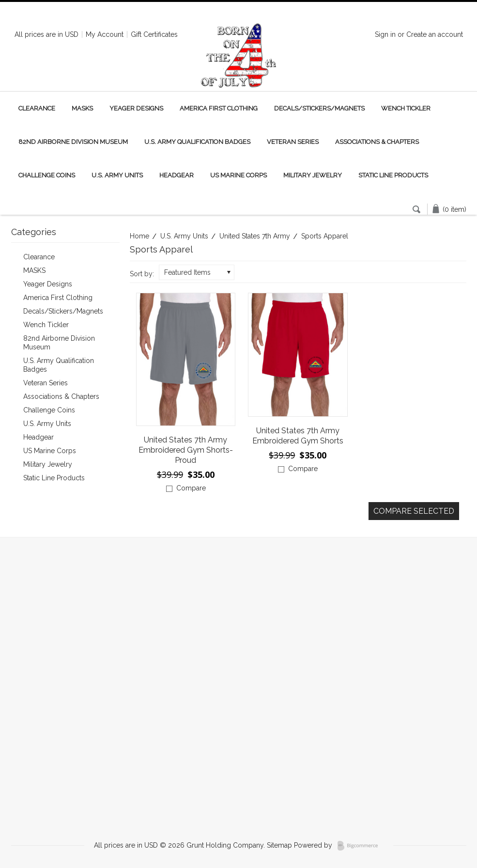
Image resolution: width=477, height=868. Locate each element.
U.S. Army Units (117, 175)
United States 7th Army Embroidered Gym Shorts (298, 436)
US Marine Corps (238, 175)
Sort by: (142, 274)
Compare (191, 488)
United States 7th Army (255, 236)
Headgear (177, 175)
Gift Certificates (154, 34)
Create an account (435, 34)
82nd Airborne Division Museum (73, 142)
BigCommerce (361, 846)
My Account (105, 34)
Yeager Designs (136, 108)
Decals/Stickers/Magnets (319, 108)
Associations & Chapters (377, 142)
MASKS (82, 108)
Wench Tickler (406, 108)
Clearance (37, 108)
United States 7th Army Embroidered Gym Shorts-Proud (186, 450)
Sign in (385, 34)
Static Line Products (393, 175)
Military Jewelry (313, 175)
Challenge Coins (47, 175)
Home (139, 236)
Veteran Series (293, 142)
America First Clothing (219, 108)
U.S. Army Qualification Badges (197, 142)
